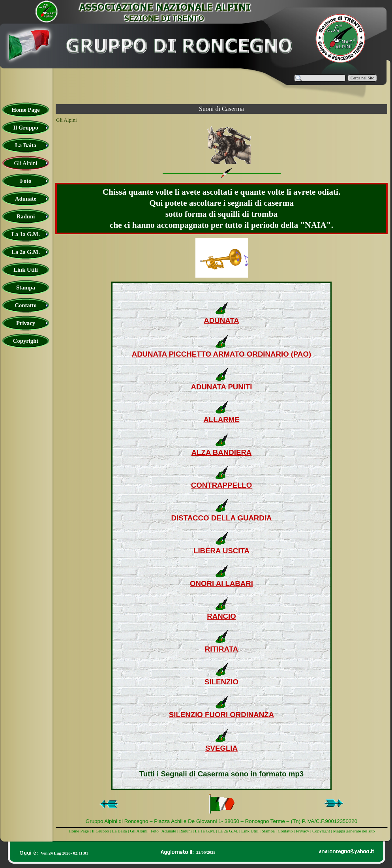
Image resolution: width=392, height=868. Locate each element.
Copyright (321, 831)
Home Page (79, 831)
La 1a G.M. (205, 831)
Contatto (285, 831)
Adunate (169, 831)
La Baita (120, 831)
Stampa (268, 831)
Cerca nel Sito (362, 78)
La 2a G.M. (228, 831)
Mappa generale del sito (354, 831)
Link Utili (250, 831)
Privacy (302, 831)
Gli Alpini (139, 831)
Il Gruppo (100, 831)
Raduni (186, 831)
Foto (154, 831)
